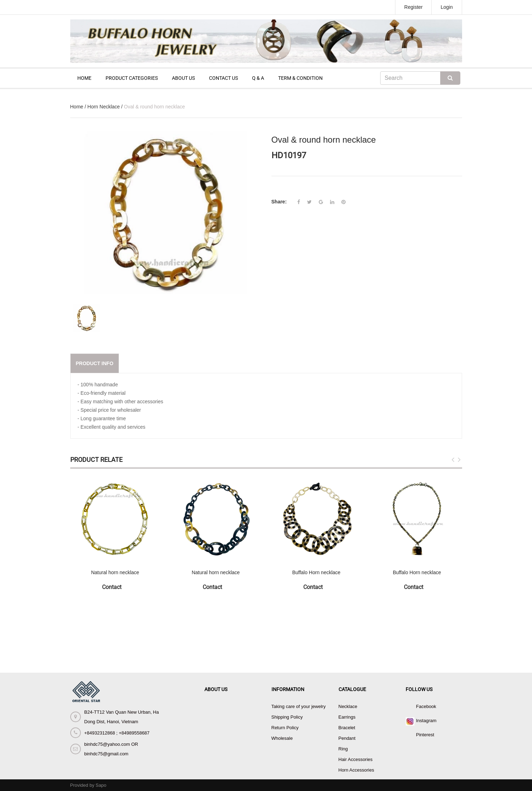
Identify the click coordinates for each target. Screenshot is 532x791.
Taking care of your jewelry (299, 706)
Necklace (348, 706)
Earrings (347, 717)
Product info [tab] (95, 363)
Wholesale (282, 738)
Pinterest (425, 735)
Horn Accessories (356, 770)
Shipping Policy (287, 717)
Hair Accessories (356, 759)
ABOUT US (183, 78)
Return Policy (285, 728)
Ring (343, 749)
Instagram (426, 721)
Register (413, 7)
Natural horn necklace (115, 572)
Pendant (347, 738)
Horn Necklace (104, 107)
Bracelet (347, 728)
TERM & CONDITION (300, 78)
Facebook (426, 706)
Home (77, 107)
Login (447, 7)
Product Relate (96, 460)
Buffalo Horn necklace (316, 572)
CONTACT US (223, 78)
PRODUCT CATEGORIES (132, 78)
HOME (84, 78)
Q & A (258, 78)
